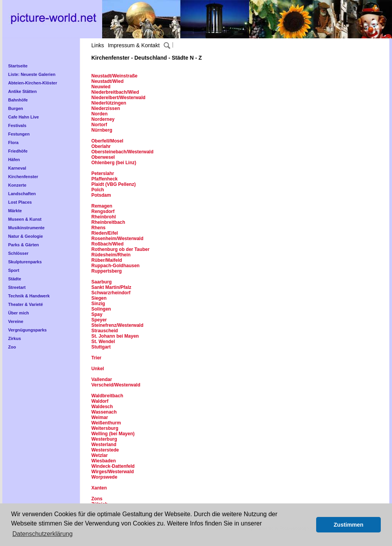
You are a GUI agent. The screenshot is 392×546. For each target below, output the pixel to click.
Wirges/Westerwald (113, 472)
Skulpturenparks (25, 262)
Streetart (17, 287)
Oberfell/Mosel (107, 141)
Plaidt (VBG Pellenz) (114, 184)
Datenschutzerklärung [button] (43, 534)
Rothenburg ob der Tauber (120, 249)
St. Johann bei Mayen (115, 336)
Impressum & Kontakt (134, 45)
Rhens (98, 228)
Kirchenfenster (23, 177)
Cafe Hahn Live (23, 117)
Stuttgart (101, 347)
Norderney (103, 119)
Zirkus (15, 338)
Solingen (101, 309)
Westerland (104, 445)
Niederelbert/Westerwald (118, 98)
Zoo (12, 347)
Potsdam (101, 195)
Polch (98, 190)
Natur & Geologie (26, 236)
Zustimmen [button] (348, 525)
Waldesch (102, 407)
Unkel (98, 369)
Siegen (99, 298)
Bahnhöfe (18, 100)
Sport (14, 270)
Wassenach (104, 412)
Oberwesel (103, 157)
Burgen (16, 108)
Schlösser (18, 253)
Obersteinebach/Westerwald (122, 152)
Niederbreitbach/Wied (115, 92)
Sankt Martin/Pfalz (111, 287)
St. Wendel (103, 342)
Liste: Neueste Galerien (32, 74)
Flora (13, 143)
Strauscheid (105, 331)
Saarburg (102, 282)
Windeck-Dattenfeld (113, 466)
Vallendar (102, 379)
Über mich (19, 313)
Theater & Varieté (26, 304)
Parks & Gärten (23, 245)
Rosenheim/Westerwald (117, 239)
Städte (15, 279)
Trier (96, 358)
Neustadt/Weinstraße (114, 76)
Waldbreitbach (107, 396)
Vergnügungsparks (27, 330)
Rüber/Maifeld (107, 260)
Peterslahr (103, 173)
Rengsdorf (103, 211)
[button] (308, 525)
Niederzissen (106, 108)
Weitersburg (105, 428)
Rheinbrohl (104, 217)
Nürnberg (102, 130)
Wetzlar (99, 455)
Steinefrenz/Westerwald (117, 325)
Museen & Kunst (25, 219)
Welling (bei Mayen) (113, 434)
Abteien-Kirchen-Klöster (33, 83)
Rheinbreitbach (108, 222)
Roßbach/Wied (107, 244)
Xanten (99, 488)
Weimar (100, 417)
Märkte (15, 211)
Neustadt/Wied (107, 81)
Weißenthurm (106, 423)
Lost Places (20, 202)
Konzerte (17, 185)
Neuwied (101, 87)
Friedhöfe (18, 151)
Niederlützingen (109, 103)
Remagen (102, 206)
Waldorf (100, 401)
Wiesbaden (104, 461)
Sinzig (98, 304)
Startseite (18, 66)
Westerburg (104, 439)
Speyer (99, 320)
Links (98, 45)
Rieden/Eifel (105, 233)
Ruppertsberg (107, 271)
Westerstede (105, 450)
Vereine (16, 321)
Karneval (17, 168)
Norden (99, 114)
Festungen (19, 134)
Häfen (14, 160)
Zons (97, 499)
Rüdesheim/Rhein (111, 255)
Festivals (17, 125)
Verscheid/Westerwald (116, 385)
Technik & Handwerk (29, 296)
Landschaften (22, 194)
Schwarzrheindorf (111, 293)
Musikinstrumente (26, 228)
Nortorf (99, 125)
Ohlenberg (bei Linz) (114, 163)
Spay (97, 314)
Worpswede (104, 477)
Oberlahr (101, 146)
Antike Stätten (22, 91)
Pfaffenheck (104, 179)
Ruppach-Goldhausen (116, 266)
